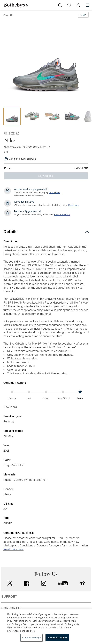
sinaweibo (82, 583)
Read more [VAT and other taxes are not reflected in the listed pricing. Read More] (74, 205)
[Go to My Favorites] (69, 5)
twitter (10, 583)
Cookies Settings (32, 638)
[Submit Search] (60, 5)
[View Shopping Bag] (78, 5)
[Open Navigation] (88, 5)
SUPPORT (9, 597)
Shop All (8, 15)
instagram (44, 583)
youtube (63, 583)
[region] (46, 627)
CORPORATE (11, 608)
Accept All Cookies (57, 638)
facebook (27, 583)
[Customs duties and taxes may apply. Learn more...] (55, 193)
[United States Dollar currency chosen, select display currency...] (83, 15)
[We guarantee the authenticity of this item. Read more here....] (62, 215)
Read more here (13, 549)
